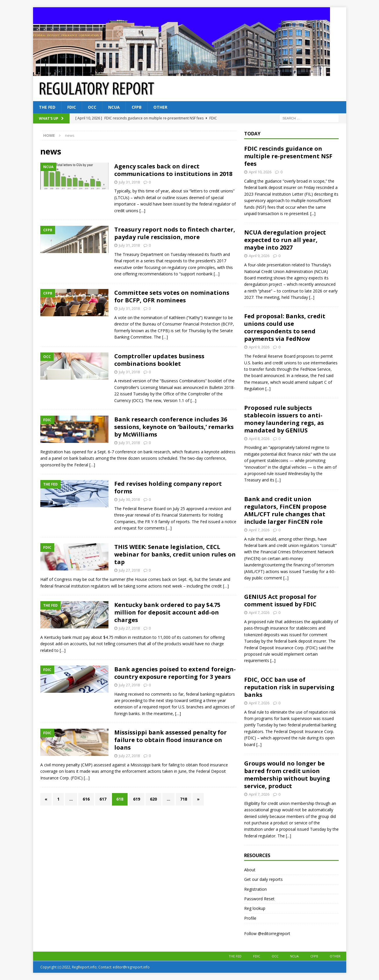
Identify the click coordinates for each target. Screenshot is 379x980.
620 (153, 799)
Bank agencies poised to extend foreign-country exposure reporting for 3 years (175, 673)
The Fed (47, 107)
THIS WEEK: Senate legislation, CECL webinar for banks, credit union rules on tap (175, 554)
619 (137, 799)
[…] (142, 211)
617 (103, 799)
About (250, 870)
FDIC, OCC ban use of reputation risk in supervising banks (289, 687)
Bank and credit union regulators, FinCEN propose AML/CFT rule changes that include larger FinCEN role (285, 510)
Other (160, 107)
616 (86, 799)
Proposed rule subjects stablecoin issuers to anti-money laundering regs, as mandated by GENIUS (284, 419)
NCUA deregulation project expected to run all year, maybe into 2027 (285, 240)
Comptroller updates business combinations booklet (159, 360)
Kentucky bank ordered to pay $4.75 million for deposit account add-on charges (167, 612)
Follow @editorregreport (267, 933)
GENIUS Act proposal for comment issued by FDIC (280, 600)
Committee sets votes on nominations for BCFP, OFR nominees (172, 296)
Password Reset (259, 899)
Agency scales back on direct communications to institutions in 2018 (173, 170)
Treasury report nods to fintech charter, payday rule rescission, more (175, 233)
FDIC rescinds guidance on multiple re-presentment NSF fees (288, 156)
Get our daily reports (263, 879)
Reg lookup (255, 908)
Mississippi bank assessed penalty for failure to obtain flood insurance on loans (171, 740)
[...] (313, 213)
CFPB (137, 107)
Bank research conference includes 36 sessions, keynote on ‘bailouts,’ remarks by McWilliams (174, 427)
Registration (255, 889)
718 (184, 799)
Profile (250, 918)
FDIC (72, 107)
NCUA (114, 107)
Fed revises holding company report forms (168, 487)
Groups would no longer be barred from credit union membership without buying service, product (287, 775)
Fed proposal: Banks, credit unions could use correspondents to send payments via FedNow (285, 327)
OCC (92, 107)
